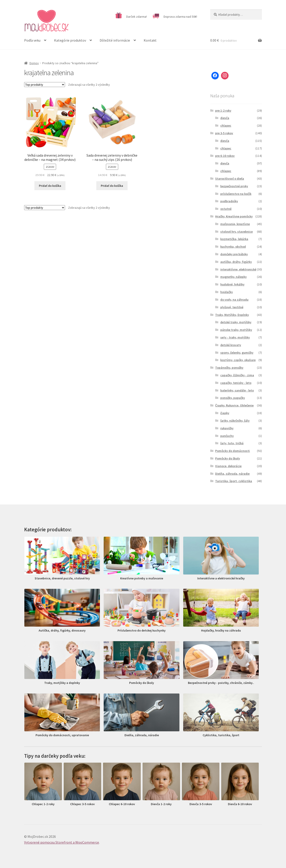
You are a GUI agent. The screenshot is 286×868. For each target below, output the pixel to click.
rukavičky (227, 428)
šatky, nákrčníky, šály (235, 421)
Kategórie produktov (70, 40)
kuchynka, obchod (233, 247)
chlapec (226, 126)
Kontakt (150, 40)
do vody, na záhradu (234, 300)
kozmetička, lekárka (234, 239)
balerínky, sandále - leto (237, 390)
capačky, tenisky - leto (236, 383)
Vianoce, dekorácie (228, 466)
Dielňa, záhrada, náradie (232, 474)
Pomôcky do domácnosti (232, 451)
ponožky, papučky (233, 398)
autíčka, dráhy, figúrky (236, 262)
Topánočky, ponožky (229, 368)
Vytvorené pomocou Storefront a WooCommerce (62, 842)
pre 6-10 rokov (225, 156)
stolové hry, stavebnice (237, 232)
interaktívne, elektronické (238, 269)
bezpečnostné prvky (234, 186)
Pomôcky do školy (228, 458)
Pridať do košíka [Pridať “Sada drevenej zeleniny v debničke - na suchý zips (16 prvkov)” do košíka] (112, 186)
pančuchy (227, 436)
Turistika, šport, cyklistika (234, 481)
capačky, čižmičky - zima (237, 375)
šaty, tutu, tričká (232, 443)
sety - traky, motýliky (235, 337)
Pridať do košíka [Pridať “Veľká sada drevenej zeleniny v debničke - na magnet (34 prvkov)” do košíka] (50, 186)
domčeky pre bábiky (234, 254)
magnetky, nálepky (233, 277)
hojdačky (227, 292)
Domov (34, 63)
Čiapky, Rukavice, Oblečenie (234, 405)
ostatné (226, 209)
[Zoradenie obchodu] (45, 85)
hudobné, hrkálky (232, 284)
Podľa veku (32, 40)
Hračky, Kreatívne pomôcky (234, 216)
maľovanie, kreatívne (235, 224)
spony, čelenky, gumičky (237, 353)
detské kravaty (231, 345)
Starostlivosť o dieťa (230, 179)
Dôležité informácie (115, 40)
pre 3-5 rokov (224, 133)
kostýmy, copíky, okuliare (238, 360)
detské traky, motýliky (236, 322)
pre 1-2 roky (223, 111)
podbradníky (229, 201)
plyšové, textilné (232, 307)
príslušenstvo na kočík (236, 194)
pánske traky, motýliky (236, 330)
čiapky (225, 413)
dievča (225, 118)
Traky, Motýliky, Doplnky (232, 315)
